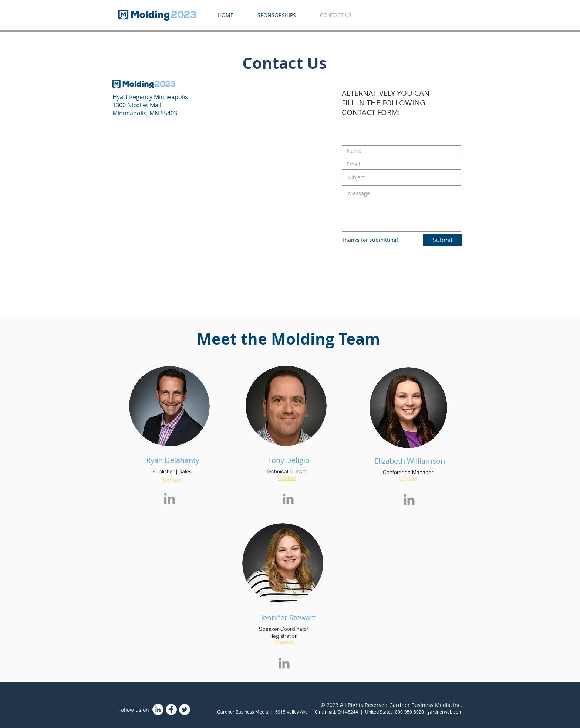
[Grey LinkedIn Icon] (169, 498)
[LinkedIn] (158, 710)
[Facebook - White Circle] (171, 710)
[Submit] (443, 240)
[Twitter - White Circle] (185, 710)
